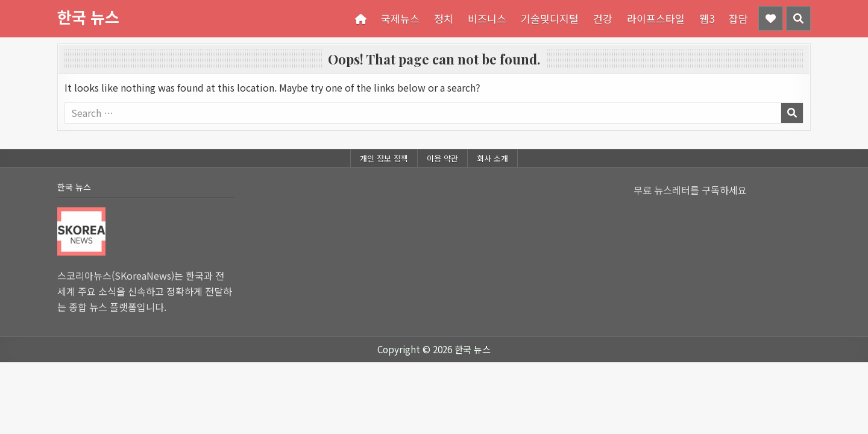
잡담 (738, 18)
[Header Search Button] (798, 18)
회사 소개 (492, 158)
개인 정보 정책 (384, 158)
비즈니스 (487, 18)
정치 (444, 18)
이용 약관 (442, 158)
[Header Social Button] (771, 18)
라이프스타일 (656, 18)
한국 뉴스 (88, 17)
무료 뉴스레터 (662, 190)
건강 (603, 18)
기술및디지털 (550, 18)
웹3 (707, 18)
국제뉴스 (400, 18)
